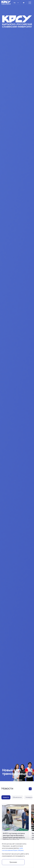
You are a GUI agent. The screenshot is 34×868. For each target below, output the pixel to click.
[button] (12, 780)
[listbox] (16, 3)
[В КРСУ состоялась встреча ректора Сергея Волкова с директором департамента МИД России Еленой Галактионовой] (15, 829)
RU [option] (15, 3)
